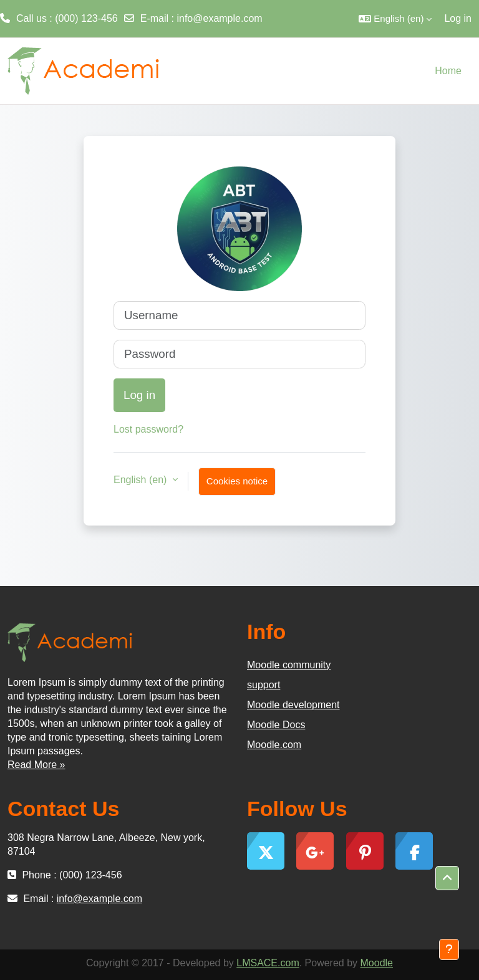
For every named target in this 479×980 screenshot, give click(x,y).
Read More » (36, 765)
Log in (458, 18)
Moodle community (289, 665)
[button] (395, 19)
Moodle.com (274, 745)
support (264, 685)
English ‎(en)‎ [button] (142, 480)
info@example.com (219, 18)
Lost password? (148, 429)
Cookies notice (237, 481)
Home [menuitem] (448, 71)
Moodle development (293, 705)
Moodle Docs (276, 725)
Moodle (377, 963)
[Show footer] (449, 949)
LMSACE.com (268, 963)
